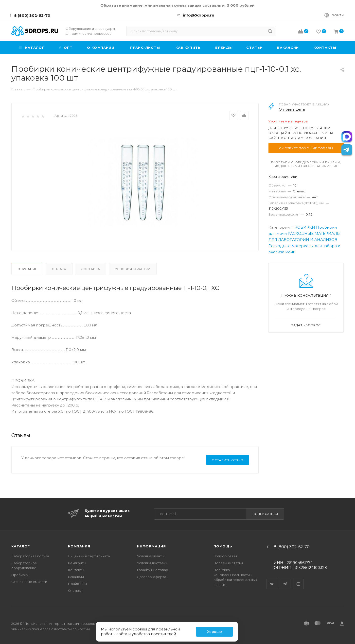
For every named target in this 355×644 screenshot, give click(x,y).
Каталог (21, 546)
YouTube (299, 580)
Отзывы (75, 591)
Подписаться (265, 514)
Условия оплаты (151, 556)
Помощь (223, 546)
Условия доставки (152, 563)
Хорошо (214, 632)
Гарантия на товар (153, 570)
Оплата (59, 269)
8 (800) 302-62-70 (32, 15)
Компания (79, 546)
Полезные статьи (228, 563)
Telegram (285, 580)
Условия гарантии (133, 269)
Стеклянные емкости (29, 582)
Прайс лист (78, 584)
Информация (151, 546)
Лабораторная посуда (30, 556)
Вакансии (76, 577)
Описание (27, 269)
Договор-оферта (152, 577)
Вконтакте (272, 580)
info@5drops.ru (199, 15)
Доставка (91, 269)
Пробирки (20, 575)
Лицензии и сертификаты (89, 556)
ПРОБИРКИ (303, 227)
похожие (308, 148)
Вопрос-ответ (225, 556)
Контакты (76, 570)
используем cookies (128, 629)
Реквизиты (77, 563)
